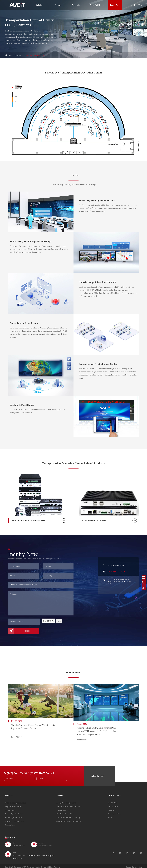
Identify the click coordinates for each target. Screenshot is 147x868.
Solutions (39, 6)
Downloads (111, 808)
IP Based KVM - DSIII (64, 808)
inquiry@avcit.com (116, 573)
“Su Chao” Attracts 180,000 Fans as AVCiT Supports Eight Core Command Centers (33, 725)
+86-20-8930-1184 (116, 567)
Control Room (10, 808)
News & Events (73, 673)
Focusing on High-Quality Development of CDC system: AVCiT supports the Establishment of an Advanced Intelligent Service (101, 729)
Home (11, 55)
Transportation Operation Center (34, 55)
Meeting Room (10, 823)
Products (57, 5)
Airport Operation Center (13, 804)
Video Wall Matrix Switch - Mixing (68, 815)
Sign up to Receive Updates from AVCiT (34, 770)
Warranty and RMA (114, 812)
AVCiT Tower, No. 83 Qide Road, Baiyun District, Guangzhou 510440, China (120, 583)
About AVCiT (94, 5)
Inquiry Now (114, 5)
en (139, 5)
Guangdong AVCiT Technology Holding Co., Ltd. (30, 865)
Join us (110, 815)
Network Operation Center (14, 812)
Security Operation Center (14, 815)
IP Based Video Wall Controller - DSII (69, 804)
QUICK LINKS (114, 793)
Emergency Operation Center (15, 819)
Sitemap (129, 865)
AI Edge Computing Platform (66, 801)
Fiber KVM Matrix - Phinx (65, 812)
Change (59, 622)
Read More (17, 735)
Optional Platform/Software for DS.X (69, 819)
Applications (76, 5)
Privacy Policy (137, 865)
